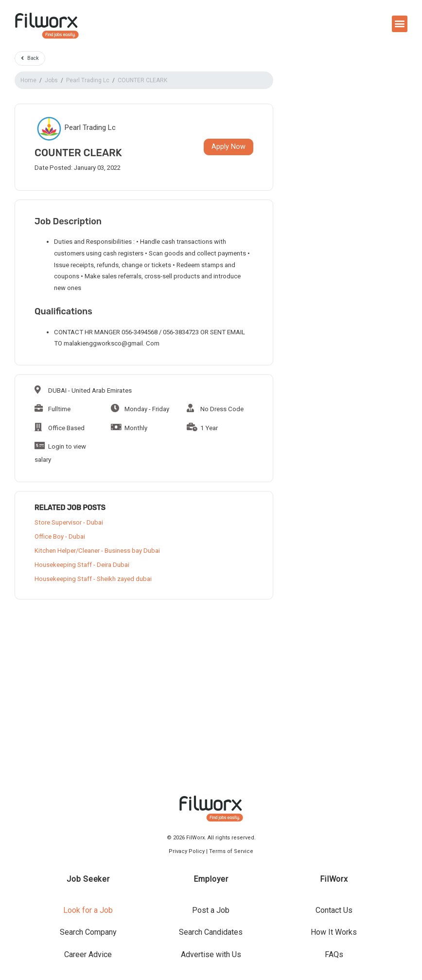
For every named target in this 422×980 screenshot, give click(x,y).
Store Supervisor (58, 522)
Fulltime (53, 409)
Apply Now (229, 147)
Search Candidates (211, 932)
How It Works (334, 932)
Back (30, 58)
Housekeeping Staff (63, 565)
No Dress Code (215, 409)
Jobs (51, 80)
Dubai (95, 522)
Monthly (129, 428)
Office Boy (49, 536)
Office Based (60, 428)
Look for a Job (88, 910)
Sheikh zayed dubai (124, 579)
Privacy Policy (187, 851)
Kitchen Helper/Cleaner (67, 551)
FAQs (334, 954)
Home (28, 80)
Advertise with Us (211, 954)
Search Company (88, 932)
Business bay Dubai (132, 551)
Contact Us (334, 910)
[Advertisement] (144, 685)
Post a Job (211, 910)
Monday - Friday (140, 409)
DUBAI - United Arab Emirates (83, 390)
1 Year (202, 428)
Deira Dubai (113, 565)
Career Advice (88, 954)
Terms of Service (231, 851)
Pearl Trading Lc (88, 80)
